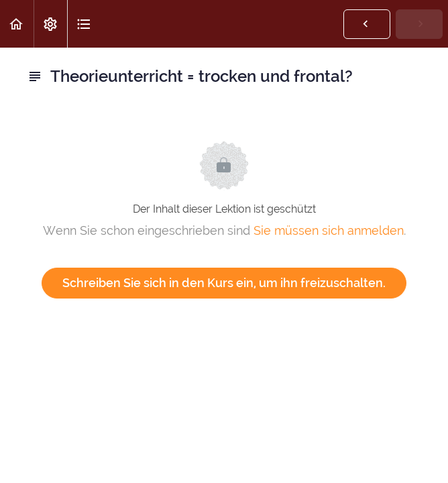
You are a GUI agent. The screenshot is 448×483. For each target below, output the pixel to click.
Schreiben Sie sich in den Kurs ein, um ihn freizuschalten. (224, 283)
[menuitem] (50, 24)
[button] (17, 24)
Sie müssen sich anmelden (329, 230)
